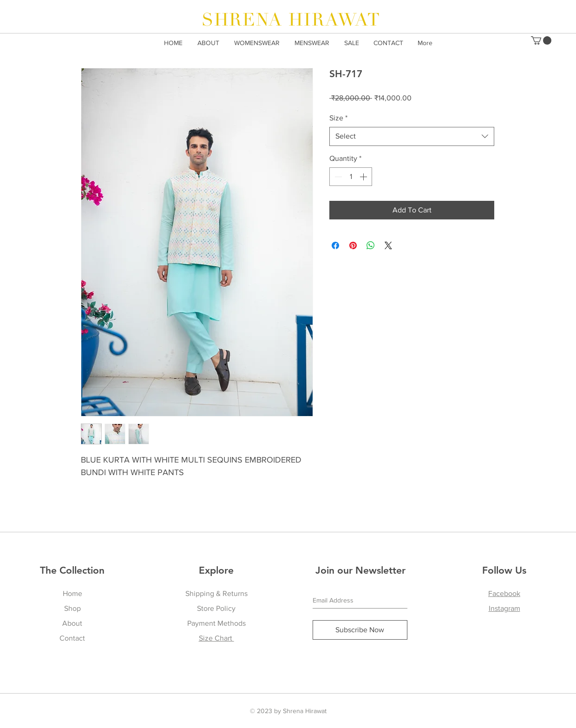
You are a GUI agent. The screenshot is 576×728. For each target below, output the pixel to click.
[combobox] (412, 136)
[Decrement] (337, 177)
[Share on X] (388, 245)
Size (338, 118)
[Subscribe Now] (360, 630)
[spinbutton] (351, 177)
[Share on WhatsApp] (371, 245)
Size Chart (216, 638)
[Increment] (364, 177)
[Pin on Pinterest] (353, 245)
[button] (541, 40)
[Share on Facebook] (335, 245)
